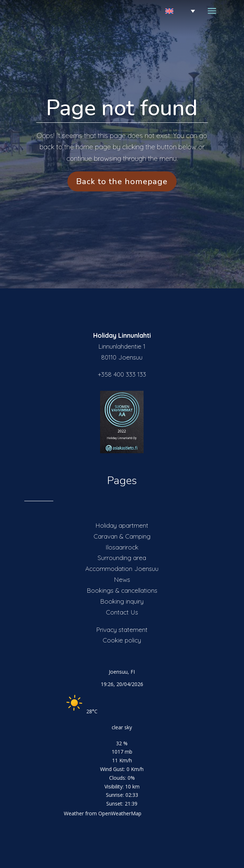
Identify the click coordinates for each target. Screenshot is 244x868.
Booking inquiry (122, 601)
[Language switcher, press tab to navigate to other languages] (171, 11)
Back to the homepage (122, 181)
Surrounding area (122, 557)
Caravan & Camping (122, 536)
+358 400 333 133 (122, 374)
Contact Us (122, 612)
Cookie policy (122, 640)
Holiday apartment (122, 525)
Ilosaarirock (122, 547)
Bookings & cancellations (122, 590)
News (122, 579)
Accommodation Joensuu (122, 568)
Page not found (122, 108)
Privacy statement (122, 629)
